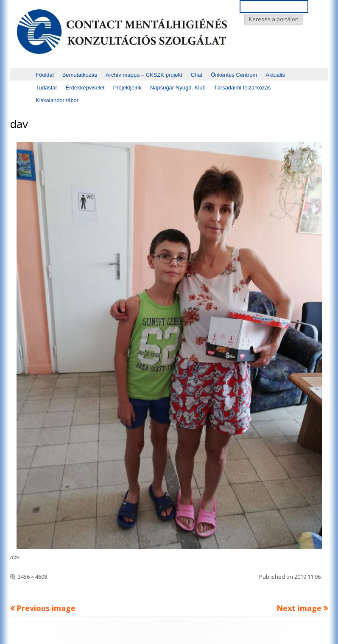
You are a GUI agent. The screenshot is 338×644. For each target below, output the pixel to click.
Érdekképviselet (85, 88)
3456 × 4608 (32, 577)
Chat (197, 75)
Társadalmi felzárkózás (243, 88)
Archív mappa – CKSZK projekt (144, 75)
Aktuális (275, 75)
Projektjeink (127, 88)
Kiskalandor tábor (57, 100)
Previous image (46, 608)
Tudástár (46, 88)
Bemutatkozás (80, 75)
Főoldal (45, 75)
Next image (299, 608)
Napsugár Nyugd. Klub (178, 88)
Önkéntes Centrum (234, 75)
